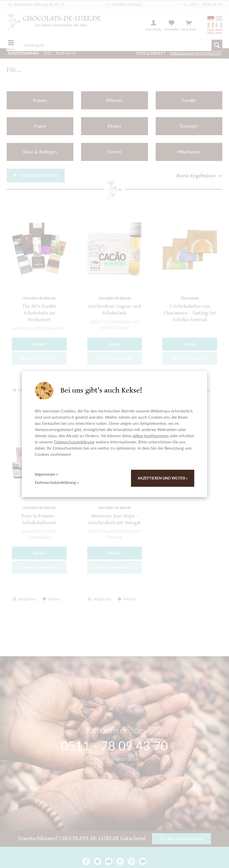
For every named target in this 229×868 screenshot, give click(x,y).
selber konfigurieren (151, 436)
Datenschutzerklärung (74, 442)
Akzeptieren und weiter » (163, 478)
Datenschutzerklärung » (57, 482)
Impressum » (46, 474)
